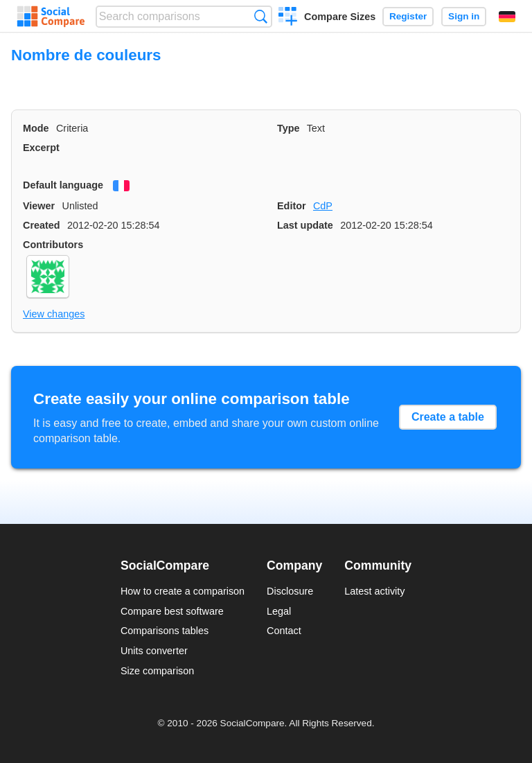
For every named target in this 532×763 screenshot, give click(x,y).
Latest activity (374, 591)
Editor (292, 206)
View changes (54, 314)
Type (289, 128)
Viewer (39, 206)
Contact (284, 631)
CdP (323, 206)
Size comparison (157, 671)
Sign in (464, 16)
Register (408, 16)
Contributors (53, 245)
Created (42, 225)
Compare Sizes (340, 17)
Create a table (448, 417)
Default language (63, 185)
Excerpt (41, 148)
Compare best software (172, 611)
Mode (36, 128)
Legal (279, 611)
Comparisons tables (165, 631)
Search (261, 16)
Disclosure (290, 591)
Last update (305, 225)
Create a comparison (288, 18)
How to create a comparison (183, 591)
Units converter (154, 651)
